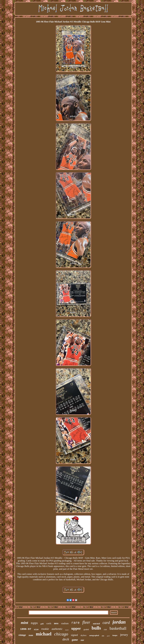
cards (49, 623)
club (105, 629)
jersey (124, 635)
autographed (94, 635)
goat (108, 636)
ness (56, 623)
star (82, 640)
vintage (22, 635)
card (106, 623)
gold (42, 624)
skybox (83, 635)
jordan (119, 622)
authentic (57, 629)
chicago (61, 634)
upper (76, 628)
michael (44, 634)
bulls (96, 628)
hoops (115, 636)
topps (34, 623)
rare (76, 623)
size (36, 630)
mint (24, 623)
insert (67, 630)
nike (103, 636)
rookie (45, 629)
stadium (65, 623)
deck (66, 639)
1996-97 (26, 629)
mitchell (96, 624)
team (31, 635)
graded (86, 629)
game (75, 640)
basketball (118, 628)
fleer (86, 622)
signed (74, 635)
